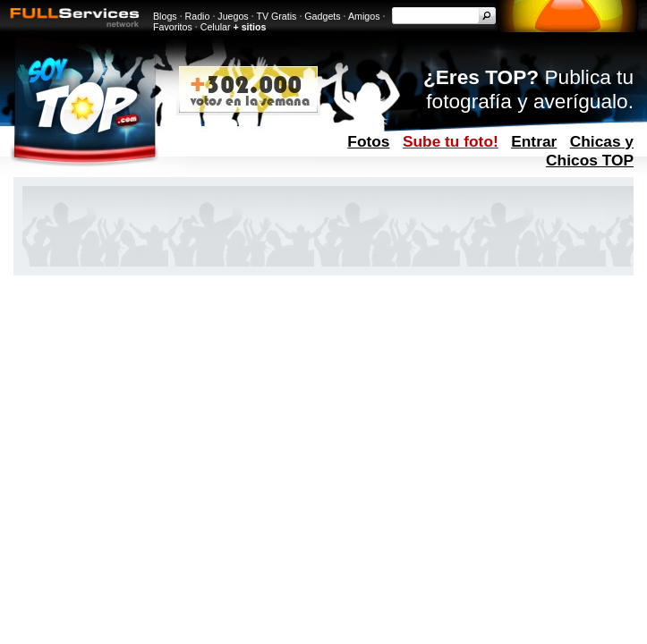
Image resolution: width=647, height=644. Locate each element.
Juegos (233, 16)
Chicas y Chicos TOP (590, 151)
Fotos (368, 141)
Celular (216, 27)
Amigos (364, 16)
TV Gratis (276, 16)
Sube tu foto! (451, 141)
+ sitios (249, 27)
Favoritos (173, 27)
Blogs (165, 16)
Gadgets (322, 16)
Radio (198, 16)
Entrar (534, 141)
